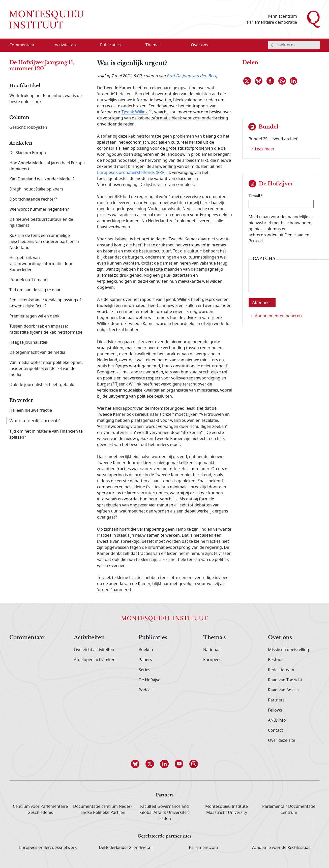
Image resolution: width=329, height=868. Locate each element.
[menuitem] (25, 45)
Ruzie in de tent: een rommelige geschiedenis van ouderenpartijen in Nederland (44, 242)
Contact (275, 730)
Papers (145, 660)
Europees (212, 660)
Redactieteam (281, 670)
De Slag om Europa (28, 153)
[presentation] (290, 279)
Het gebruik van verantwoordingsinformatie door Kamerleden (41, 264)
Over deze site (282, 741)
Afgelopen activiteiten (95, 660)
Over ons (280, 638)
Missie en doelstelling (289, 650)
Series (144, 670)
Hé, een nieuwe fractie (31, 410)
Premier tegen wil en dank (34, 316)
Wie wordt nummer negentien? (39, 209)
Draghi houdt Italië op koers (36, 189)
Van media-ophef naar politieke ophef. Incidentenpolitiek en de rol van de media (46, 369)
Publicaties (153, 638)
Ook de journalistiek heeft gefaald (42, 385)
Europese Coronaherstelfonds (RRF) (131, 173)
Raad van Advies (283, 690)
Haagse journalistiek (29, 342)
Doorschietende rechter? (33, 199)
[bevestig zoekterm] (272, 45)
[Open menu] (89, 45)
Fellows (275, 710)
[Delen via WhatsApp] (282, 81)
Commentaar (27, 638)
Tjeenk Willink (135, 112)
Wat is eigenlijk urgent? (35, 421)
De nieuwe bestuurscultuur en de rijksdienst (41, 222)
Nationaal (212, 650)
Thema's (214, 638)
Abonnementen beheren (278, 316)
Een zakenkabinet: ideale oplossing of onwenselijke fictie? (45, 303)
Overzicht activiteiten (94, 650)
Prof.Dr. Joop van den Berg (192, 76)
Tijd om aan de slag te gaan (35, 290)
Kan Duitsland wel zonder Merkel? (42, 179)
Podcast (146, 690)
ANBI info (277, 720)
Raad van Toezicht (285, 680)
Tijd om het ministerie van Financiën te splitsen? (46, 434)
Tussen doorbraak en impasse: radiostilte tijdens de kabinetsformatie (46, 329)
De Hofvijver (150, 680)
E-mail (254, 196)
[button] (135, 764)
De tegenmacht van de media (37, 352)
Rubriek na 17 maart (29, 280)
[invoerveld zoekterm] (294, 45)
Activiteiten (89, 638)
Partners (276, 700)
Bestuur (276, 660)
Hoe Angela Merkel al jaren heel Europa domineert (47, 166)
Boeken (146, 650)
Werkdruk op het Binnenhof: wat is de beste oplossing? (46, 99)
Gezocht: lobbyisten (28, 127)
